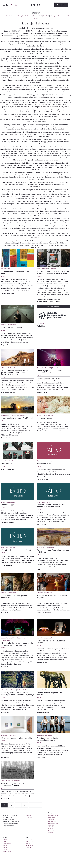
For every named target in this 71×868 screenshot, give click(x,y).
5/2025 (3, 276)
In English (59, 16)
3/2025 (5, 849)
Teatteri (25, 638)
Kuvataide (4, 735)
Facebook (29, 816)
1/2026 (3, 330)
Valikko (6, 5)
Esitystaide (67, 16)
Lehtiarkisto (7, 851)
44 (32, 805)
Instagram (29, 817)
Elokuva (4, 325)
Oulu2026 (46, 16)
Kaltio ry (28, 847)
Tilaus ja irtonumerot (33, 840)
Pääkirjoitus (28, 16)
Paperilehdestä (37, 16)
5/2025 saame (7, 844)
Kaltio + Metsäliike (42, 269)
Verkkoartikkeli (5, 16)
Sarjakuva (14, 16)
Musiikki (12, 638)
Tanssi (54, 368)
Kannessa (40, 415)
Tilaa (61, 5)
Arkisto (36, 18)
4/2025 (5, 847)
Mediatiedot (29, 846)
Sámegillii (21, 16)
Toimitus (28, 844)
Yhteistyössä (41, 323)
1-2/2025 (40, 276)
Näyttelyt (53, 16)
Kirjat (3, 502)
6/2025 (39, 646)
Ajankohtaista (5, 415)
